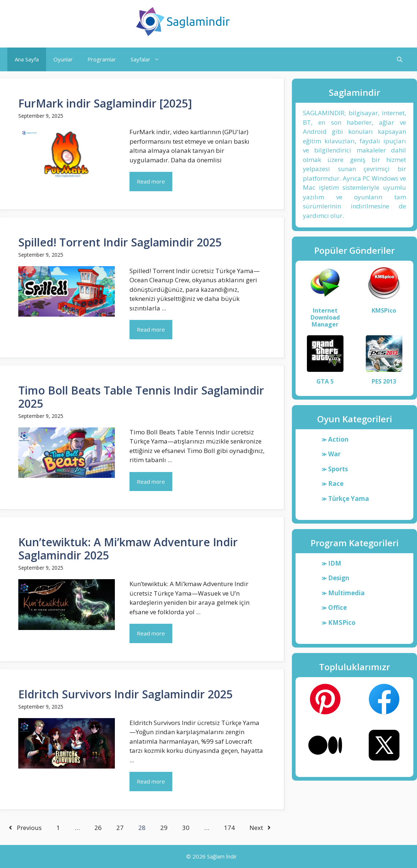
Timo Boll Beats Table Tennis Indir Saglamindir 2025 (141, 397)
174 (229, 828)
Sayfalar (149, 59)
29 (164, 828)
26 (98, 828)
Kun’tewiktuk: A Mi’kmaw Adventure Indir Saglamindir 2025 (128, 549)
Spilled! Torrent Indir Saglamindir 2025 (120, 242)
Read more (151, 181)
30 (186, 828)
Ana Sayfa (27, 59)
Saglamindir (268, 22)
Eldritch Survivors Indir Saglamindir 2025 (125, 694)
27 (120, 828)
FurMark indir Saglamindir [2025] (105, 103)
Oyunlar (63, 59)
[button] (400, 59)
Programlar (102, 59)
